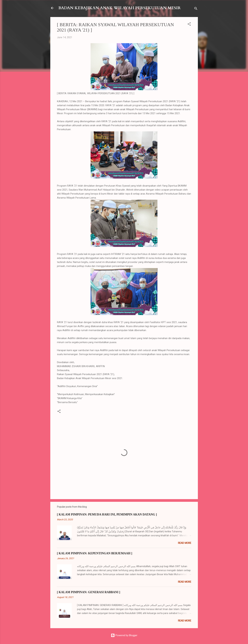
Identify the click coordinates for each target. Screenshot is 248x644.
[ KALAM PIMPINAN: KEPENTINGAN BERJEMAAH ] (95, 553)
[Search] (196, 9)
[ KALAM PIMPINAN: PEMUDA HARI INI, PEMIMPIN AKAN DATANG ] (107, 514)
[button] (189, 25)
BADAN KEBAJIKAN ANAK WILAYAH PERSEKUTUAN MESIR (119, 8)
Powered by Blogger (124, 635)
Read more (185, 543)
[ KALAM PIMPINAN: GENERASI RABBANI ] (89, 592)
